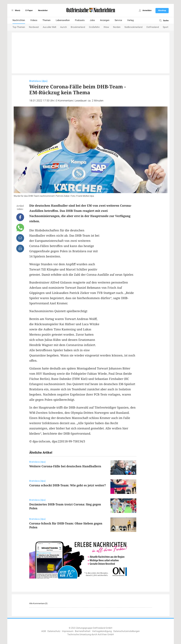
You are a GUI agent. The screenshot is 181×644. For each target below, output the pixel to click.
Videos (34, 20)
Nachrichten (19, 20)
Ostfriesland (153, 27)
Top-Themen (19, 27)
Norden (117, 27)
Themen (47, 20)
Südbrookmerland (133, 27)
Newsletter (43, 10)
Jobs (92, 20)
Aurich (64, 27)
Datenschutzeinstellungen (127, 631)
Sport (166, 27)
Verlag (130, 20)
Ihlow (106, 27)
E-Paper (29, 10)
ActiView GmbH (106, 634)
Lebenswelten (63, 20)
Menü (15, 10)
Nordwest (34, 27)
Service (118, 20)
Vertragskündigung (102, 631)
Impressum (68, 631)
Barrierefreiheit (83, 631)
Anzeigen (105, 20)
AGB (44, 631)
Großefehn (94, 27)
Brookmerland (78, 27)
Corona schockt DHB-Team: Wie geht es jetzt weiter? (68, 485)
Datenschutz (54, 631)
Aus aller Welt (50, 27)
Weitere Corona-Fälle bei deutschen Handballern (65, 466)
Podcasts (80, 20)
